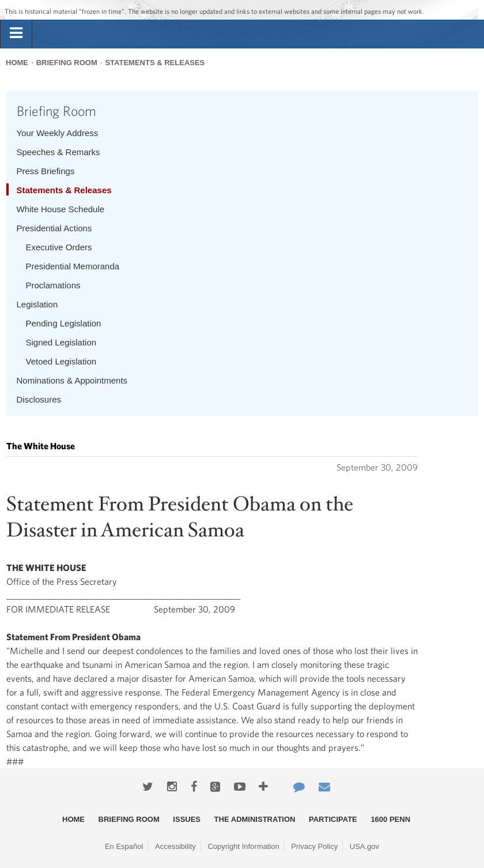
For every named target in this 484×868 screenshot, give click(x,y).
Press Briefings (46, 171)
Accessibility (175, 846)
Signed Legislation (61, 342)
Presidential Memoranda (73, 266)
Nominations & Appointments (72, 380)
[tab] (16, 33)
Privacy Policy (314, 846)
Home (17, 63)
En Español (124, 846)
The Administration (255, 819)
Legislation (37, 304)
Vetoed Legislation (61, 361)
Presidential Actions (54, 228)
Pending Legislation (64, 323)
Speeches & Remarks (58, 152)
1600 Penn (390, 819)
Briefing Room (67, 63)
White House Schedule (61, 209)
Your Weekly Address (58, 133)
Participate (333, 819)
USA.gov (364, 846)
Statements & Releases (155, 63)
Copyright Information (243, 846)
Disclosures (39, 399)
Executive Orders (59, 247)
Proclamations (53, 285)
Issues (187, 819)
